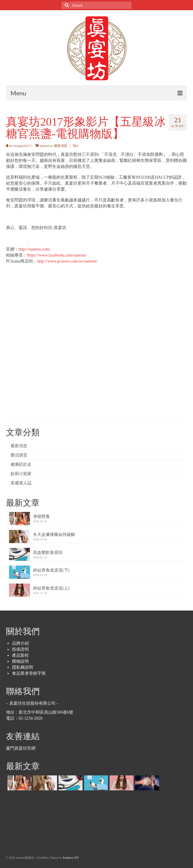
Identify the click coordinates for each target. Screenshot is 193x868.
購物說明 (20, 661)
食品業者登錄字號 (29, 673)
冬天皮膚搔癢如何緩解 (54, 535)
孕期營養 (41, 517)
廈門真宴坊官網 (21, 748)
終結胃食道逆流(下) (51, 570)
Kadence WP (71, 858)
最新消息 (61, 146)
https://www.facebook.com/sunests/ (57, 255)
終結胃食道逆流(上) (51, 588)
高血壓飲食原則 (48, 553)
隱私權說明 (23, 667)
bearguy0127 (22, 146)
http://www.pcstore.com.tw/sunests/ (67, 261)
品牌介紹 (20, 643)
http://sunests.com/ (34, 249)
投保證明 (20, 649)
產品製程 (20, 655)
